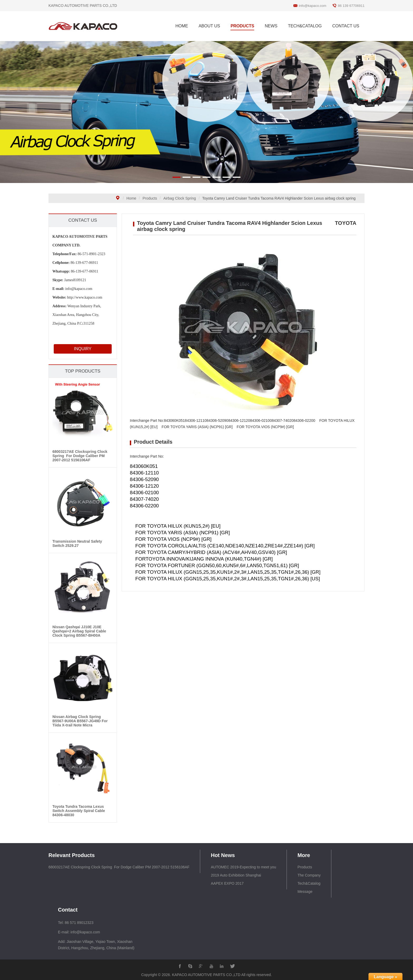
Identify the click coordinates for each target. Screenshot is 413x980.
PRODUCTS (242, 26)
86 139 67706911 (351, 6)
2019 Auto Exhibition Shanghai (236, 875)
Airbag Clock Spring (180, 198)
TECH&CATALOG (305, 26)
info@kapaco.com (313, 6)
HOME (182, 26)
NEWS (271, 26)
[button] (176, 177)
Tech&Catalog (309, 883)
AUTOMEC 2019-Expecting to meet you (243, 867)
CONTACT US (346, 26)
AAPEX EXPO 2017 (227, 883)
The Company (309, 875)
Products (150, 198)
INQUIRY (78, 349)
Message (305, 892)
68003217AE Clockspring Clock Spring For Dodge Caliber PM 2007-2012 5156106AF (119, 867)
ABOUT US (209, 26)
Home (131, 198)
